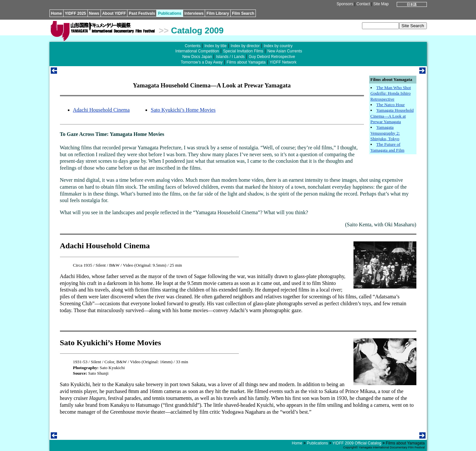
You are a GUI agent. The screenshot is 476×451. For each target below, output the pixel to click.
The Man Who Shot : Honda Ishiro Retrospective (391, 93)
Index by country (278, 46)
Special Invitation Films (243, 51)
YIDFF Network (283, 62)
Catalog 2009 (197, 30)
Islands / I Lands (230, 57)
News (94, 13)
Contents (193, 46)
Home (57, 13)
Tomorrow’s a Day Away (202, 62)
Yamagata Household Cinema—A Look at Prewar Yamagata (392, 116)
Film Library (218, 13)
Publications (170, 13)
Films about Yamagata (246, 62)
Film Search (243, 13)
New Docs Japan (197, 57)
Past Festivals (142, 13)
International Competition (197, 51)
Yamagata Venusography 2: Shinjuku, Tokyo (385, 133)
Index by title (215, 46)
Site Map (381, 4)
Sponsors (345, 4)
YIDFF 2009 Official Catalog (357, 443)
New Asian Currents (285, 51)
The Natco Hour (391, 105)
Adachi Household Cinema (101, 110)
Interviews (194, 13)
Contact (363, 4)
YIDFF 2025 (76, 13)
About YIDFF (114, 13)
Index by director (245, 46)
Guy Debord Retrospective (272, 57)
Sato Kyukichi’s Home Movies (183, 110)
